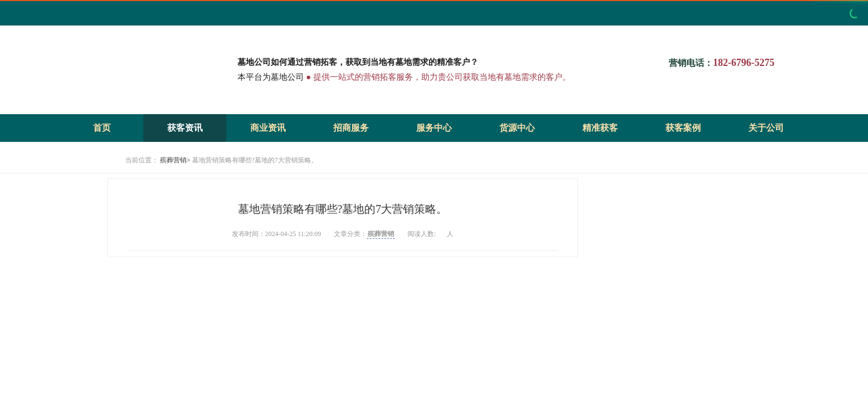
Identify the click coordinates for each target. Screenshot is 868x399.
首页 (102, 128)
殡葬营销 (381, 234)
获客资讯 (185, 128)
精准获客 (600, 128)
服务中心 (434, 128)
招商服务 (351, 128)
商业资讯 (268, 128)
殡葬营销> (175, 160)
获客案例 (683, 128)
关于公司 (766, 128)
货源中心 (517, 128)
